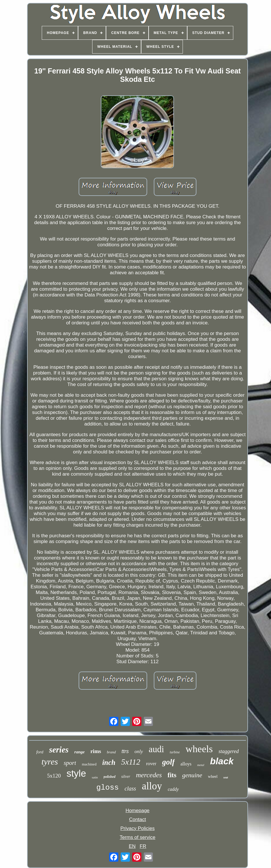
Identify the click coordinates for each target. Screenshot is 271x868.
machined (89, 764)
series (59, 750)
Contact (138, 819)
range (79, 752)
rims (96, 751)
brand (111, 752)
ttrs (125, 751)
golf (168, 762)
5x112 (131, 762)
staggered (229, 751)
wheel (213, 777)
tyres (50, 762)
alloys (186, 764)
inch (109, 762)
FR (143, 846)
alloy (152, 786)
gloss (107, 788)
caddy (173, 789)
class (130, 788)
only (139, 751)
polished (110, 777)
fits (172, 775)
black (222, 761)
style (76, 773)
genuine (192, 775)
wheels (199, 749)
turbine (175, 752)
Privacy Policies (138, 828)
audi (156, 749)
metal (201, 765)
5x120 (54, 776)
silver (126, 777)
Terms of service (138, 837)
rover (151, 764)
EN (132, 846)
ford (40, 752)
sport (70, 763)
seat (225, 777)
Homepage (138, 811)
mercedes (149, 775)
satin (95, 777)
